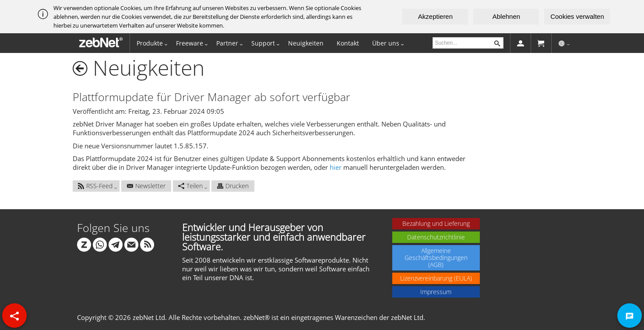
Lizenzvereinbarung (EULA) (436, 278)
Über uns (386, 43)
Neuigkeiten (306, 43)
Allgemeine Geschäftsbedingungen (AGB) (436, 258)
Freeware (190, 43)
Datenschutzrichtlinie (436, 237)
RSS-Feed (95, 186)
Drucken (233, 186)
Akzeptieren (435, 16)
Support (263, 43)
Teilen (190, 186)
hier (336, 167)
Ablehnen (506, 16)
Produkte (150, 43)
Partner (227, 43)
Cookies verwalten (577, 16)
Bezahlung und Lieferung (436, 223)
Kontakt (348, 43)
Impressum (436, 292)
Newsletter (146, 186)
